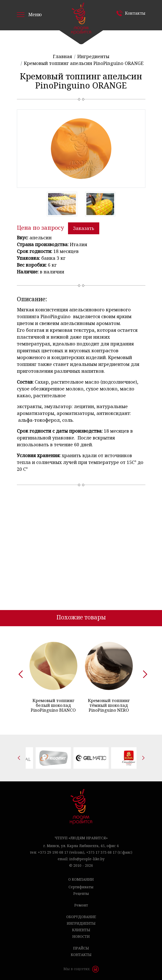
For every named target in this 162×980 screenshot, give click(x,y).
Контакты (135, 13)
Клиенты (81, 930)
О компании (81, 879)
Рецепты (81, 893)
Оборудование (81, 917)
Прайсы (81, 948)
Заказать (84, 228)
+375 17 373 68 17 (101, 852)
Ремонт (81, 905)
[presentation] (19, 672)
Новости (81, 936)
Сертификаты (81, 887)
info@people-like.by (87, 859)
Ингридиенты (81, 923)
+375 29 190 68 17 (53, 852)
